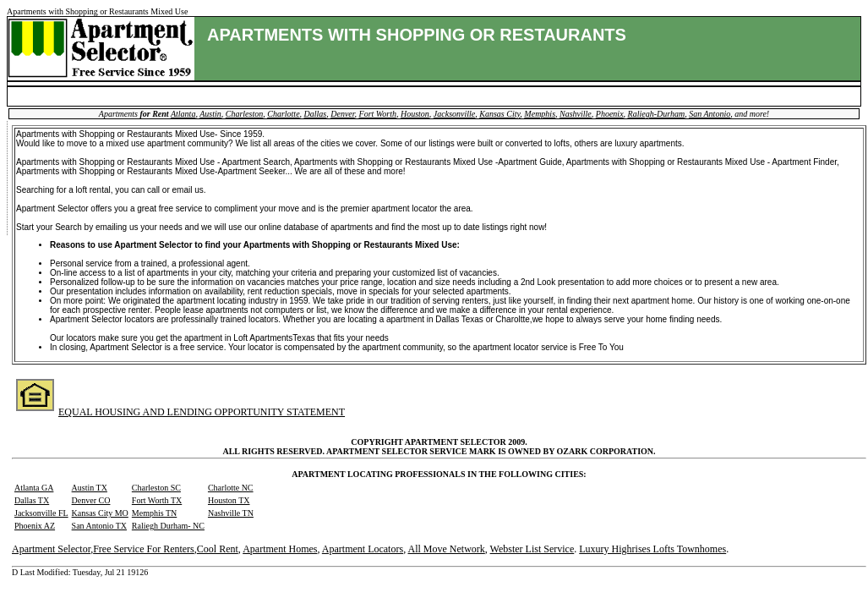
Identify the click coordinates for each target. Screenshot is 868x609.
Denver (342, 114)
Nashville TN (231, 513)
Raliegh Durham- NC (168, 526)
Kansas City (500, 114)
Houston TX (229, 500)
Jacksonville (454, 114)
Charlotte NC (231, 488)
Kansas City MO (100, 513)
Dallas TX (32, 500)
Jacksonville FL (41, 513)
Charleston (244, 114)
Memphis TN (154, 513)
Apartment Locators (363, 549)
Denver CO (91, 500)
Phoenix (610, 114)
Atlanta (183, 114)
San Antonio (710, 114)
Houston (415, 114)
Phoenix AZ (35, 526)
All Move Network (446, 549)
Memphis (540, 114)
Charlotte (283, 114)
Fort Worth (378, 114)
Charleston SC (156, 488)
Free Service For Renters (144, 549)
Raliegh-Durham (657, 114)
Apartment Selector (51, 549)
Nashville (576, 114)
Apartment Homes (280, 549)
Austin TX (90, 488)
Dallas (316, 114)
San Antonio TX (99, 526)
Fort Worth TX (157, 500)
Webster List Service (532, 549)
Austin (210, 114)
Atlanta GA (34, 488)
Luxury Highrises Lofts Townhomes (652, 549)
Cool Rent (218, 549)
